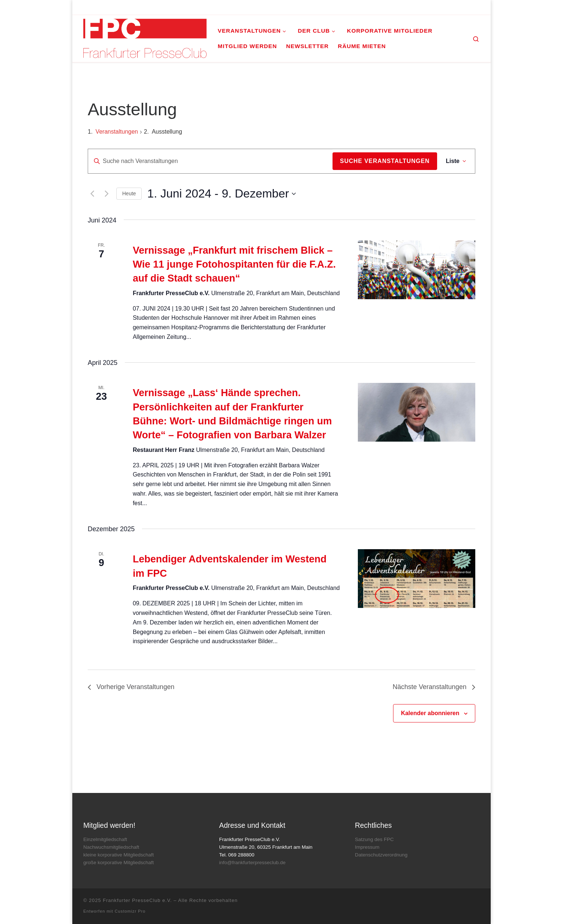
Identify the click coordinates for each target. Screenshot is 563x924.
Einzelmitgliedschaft (105, 839)
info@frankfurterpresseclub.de (252, 863)
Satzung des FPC (374, 839)
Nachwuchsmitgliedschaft (111, 847)
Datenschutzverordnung (381, 855)
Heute (129, 193)
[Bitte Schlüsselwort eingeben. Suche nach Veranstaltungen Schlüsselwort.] (210, 161)
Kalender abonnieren (430, 713)
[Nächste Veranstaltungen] (106, 194)
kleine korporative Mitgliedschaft (119, 855)
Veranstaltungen (117, 132)
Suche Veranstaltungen (385, 161)
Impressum (367, 847)
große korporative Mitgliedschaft (119, 863)
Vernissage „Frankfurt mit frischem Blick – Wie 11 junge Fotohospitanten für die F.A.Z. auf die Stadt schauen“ (234, 264)
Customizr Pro (130, 911)
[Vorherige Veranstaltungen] (92, 194)
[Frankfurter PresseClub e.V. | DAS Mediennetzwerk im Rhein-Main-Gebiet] (145, 37)
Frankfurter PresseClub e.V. (137, 900)
